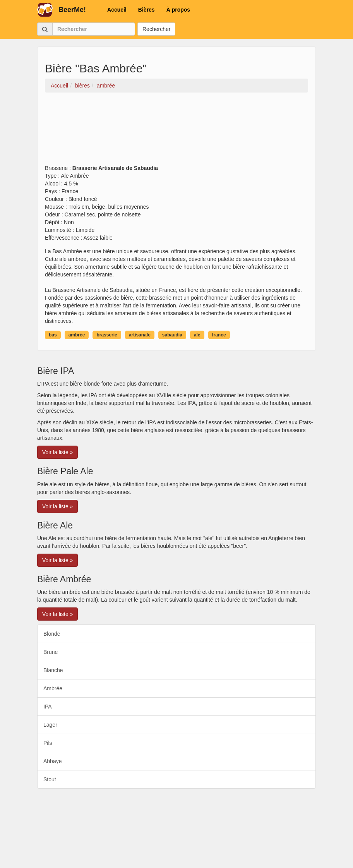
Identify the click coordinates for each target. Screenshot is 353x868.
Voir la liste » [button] (57, 452)
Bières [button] (147, 10)
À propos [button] (178, 10)
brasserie (107, 335)
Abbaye (52, 761)
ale (197, 335)
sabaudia (172, 335)
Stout (50, 779)
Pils (48, 743)
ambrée (77, 335)
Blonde (52, 634)
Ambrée (53, 688)
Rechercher (156, 29)
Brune (51, 652)
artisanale (140, 335)
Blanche (53, 670)
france (219, 335)
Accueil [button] (117, 10)
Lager (50, 725)
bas (53, 335)
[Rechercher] (94, 29)
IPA (48, 707)
